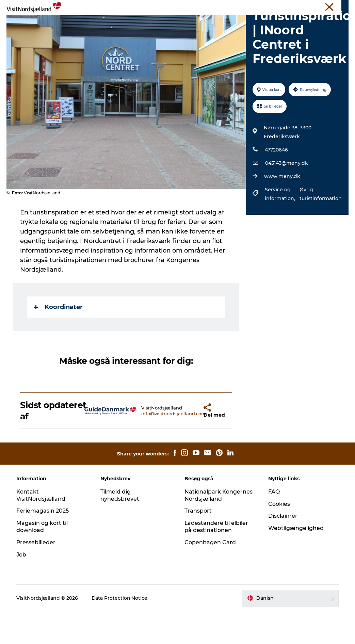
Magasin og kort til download (43, 559)
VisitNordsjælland (162, 6)
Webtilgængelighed (296, 560)
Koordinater (59, 339)
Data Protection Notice (120, 630)
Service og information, (281, 226)
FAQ (274, 524)
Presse (261, 6)
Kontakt (340, 6)
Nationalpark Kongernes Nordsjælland (219, 528)
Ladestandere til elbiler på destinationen (216, 559)
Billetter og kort (310, 6)
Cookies (279, 536)
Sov (169, 22)
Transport (198, 543)
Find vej (258, 22)
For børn (227, 22)
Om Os (281, 6)
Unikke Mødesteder (228, 6)
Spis (118, 22)
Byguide (195, 22)
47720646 (276, 182)
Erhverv (194, 6)
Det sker (144, 22)
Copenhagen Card (210, 575)
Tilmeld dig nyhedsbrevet (120, 528)
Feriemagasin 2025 (43, 543)
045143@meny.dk (287, 195)
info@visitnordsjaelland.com (156, 446)
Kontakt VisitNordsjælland (42, 528)
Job (22, 587)
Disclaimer (283, 548)
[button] (187, 443)
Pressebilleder (37, 575)
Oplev (95, 22)
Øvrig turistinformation (320, 226)
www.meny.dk (282, 209)
